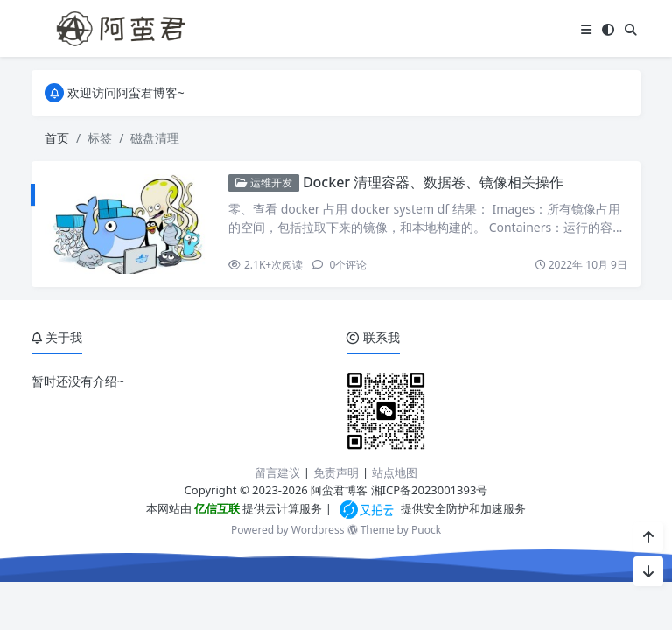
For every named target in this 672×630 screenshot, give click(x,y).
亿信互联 (216, 508)
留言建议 (277, 472)
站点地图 (395, 472)
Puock (426, 530)
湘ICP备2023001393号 (430, 490)
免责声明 (336, 472)
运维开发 (264, 182)
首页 (57, 138)
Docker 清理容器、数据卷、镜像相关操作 (433, 182)
